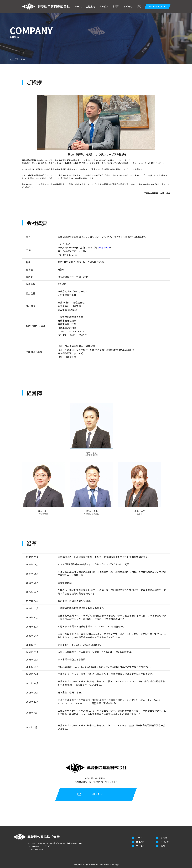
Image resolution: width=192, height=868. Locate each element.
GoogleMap (104, 247)
